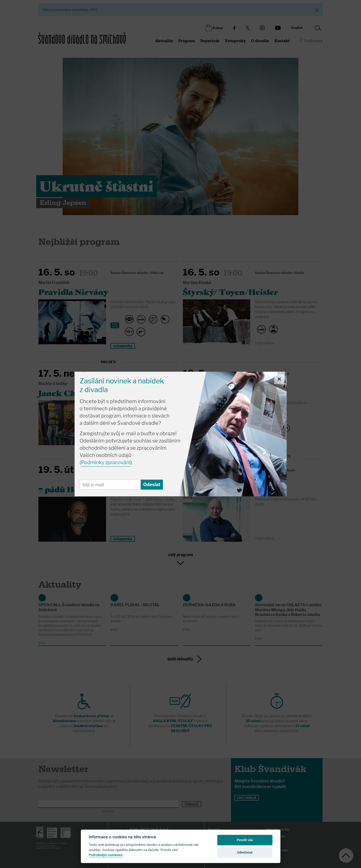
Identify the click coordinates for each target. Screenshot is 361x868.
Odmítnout (245, 852)
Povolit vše (245, 840)
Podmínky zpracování (106, 462)
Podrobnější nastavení (106, 855)
